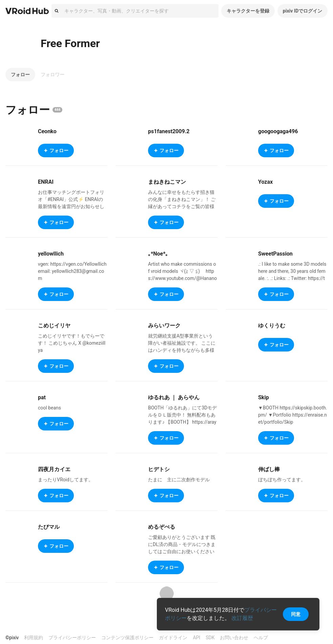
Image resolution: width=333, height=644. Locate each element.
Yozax (265, 182)
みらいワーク (164, 326)
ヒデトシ (159, 469)
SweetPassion (275, 254)
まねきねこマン (167, 182)
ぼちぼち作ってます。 (282, 480)
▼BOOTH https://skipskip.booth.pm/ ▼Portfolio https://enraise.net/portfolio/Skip (293, 415)
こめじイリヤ (54, 326)
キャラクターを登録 (248, 11)
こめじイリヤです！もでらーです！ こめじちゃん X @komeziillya (72, 343)
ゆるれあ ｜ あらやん (174, 397)
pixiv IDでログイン (303, 11)
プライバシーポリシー (72, 638)
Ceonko (47, 131)
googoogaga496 (278, 131)
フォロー (20, 75)
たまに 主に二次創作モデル (179, 480)
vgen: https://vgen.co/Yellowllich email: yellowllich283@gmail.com (72, 271)
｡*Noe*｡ (158, 254)
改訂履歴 (242, 618)
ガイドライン (173, 638)
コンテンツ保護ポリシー (127, 638)
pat (42, 397)
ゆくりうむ (272, 326)
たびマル (49, 527)
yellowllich (51, 254)
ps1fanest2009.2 (169, 131)
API (196, 638)
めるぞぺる (162, 527)
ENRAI (46, 182)
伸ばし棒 (269, 469)
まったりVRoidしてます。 (66, 480)
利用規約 (34, 638)
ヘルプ (261, 638)
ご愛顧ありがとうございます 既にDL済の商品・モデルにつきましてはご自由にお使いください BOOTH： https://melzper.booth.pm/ (182, 551)
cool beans (49, 408)
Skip (264, 397)
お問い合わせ (234, 638)
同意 (296, 614)
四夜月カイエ (54, 469)
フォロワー (53, 75)
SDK (210, 638)
